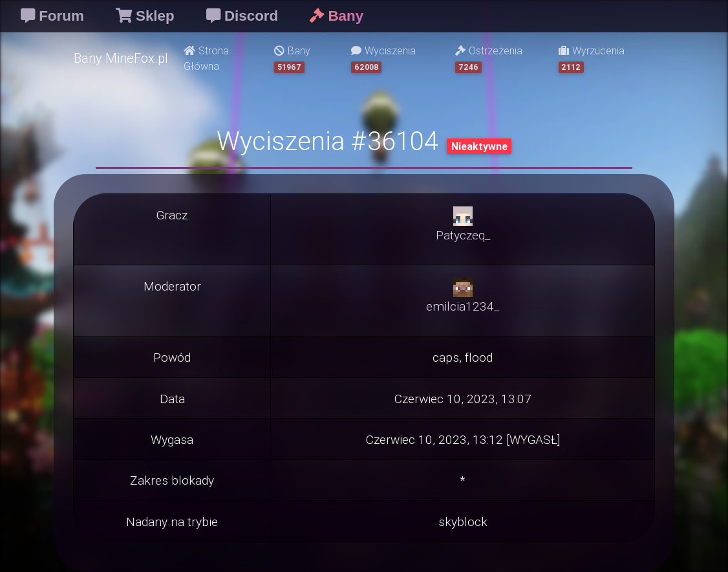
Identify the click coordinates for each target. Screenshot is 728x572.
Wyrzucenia (592, 59)
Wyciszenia (383, 59)
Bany (292, 59)
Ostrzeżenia (489, 59)
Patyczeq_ (463, 235)
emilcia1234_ (463, 306)
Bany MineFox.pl (121, 58)
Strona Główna (206, 58)
